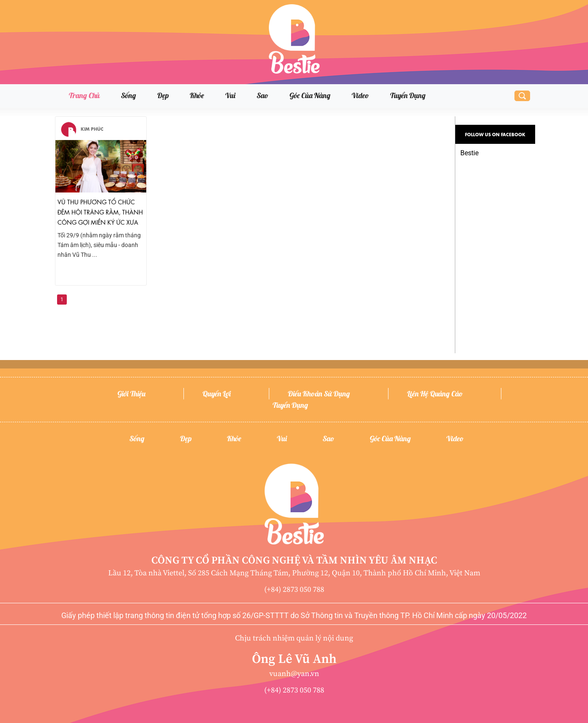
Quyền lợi (217, 394)
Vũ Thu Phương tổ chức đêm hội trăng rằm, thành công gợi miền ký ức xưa (100, 212)
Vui (230, 95)
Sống (129, 95)
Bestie (469, 153)
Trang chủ (84, 95)
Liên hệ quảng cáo (435, 394)
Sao (263, 95)
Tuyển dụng (408, 95)
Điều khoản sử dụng (319, 394)
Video (360, 95)
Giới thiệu (131, 394)
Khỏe (197, 95)
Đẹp (163, 95)
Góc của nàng (310, 95)
